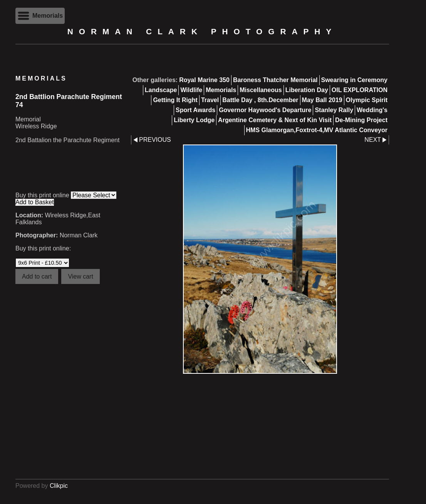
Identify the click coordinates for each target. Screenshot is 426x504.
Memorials (221, 90)
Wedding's (372, 110)
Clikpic (59, 486)
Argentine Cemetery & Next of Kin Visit (275, 120)
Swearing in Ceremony (355, 80)
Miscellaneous (261, 90)
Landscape (161, 90)
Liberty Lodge (194, 120)
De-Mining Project (361, 120)
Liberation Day (307, 90)
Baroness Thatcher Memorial (275, 80)
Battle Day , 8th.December (260, 100)
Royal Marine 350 (204, 80)
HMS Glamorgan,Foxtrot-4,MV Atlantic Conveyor (317, 130)
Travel (210, 100)
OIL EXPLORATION (360, 90)
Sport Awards (195, 110)
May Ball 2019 (322, 100)
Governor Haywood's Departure (265, 110)
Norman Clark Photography (202, 31)
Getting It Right (175, 100)
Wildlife (191, 90)
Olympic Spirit (367, 100)
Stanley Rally (334, 110)
